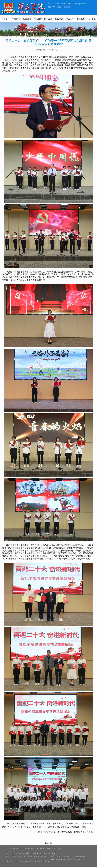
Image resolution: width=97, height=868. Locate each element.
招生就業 (59, 19)
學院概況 (16, 19)
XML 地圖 (48, 843)
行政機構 (38, 19)
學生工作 (70, 19)
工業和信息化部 (74, 860)
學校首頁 (5, 19)
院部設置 (48, 19)
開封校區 (91, 19)
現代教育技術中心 (41, 857)
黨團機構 (27, 19)
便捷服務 (81, 19)
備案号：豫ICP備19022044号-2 (62, 857)
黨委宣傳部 (28, 857)
